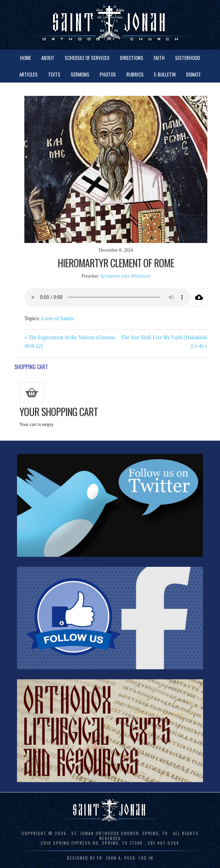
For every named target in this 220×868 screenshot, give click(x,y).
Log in (146, 858)
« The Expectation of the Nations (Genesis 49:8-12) (70, 342)
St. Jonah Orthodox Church (110, 24)
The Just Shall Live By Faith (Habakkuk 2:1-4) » (164, 342)
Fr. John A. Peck (116, 858)
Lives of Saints (57, 318)
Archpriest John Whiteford (125, 276)
